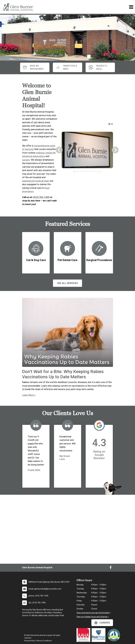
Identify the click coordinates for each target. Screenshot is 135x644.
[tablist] (87, 171)
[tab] (74, 171)
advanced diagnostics (34, 156)
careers (102, 623)
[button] (109, 124)
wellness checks (44, 153)
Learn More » (29, 395)
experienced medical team (36, 181)
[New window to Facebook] (111, 568)
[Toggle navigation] (131, 7)
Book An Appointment (33, 67)
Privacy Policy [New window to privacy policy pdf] (30, 641)
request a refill (98, 67)
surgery (26, 160)
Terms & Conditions (44, 641)
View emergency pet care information (93, 613)
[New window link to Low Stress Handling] (114, 635)
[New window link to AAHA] (84, 635)
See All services (67, 283)
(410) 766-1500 (41, 197)
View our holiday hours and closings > (93, 617)
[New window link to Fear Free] (99, 635)
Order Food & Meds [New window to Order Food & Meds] (66, 67)
